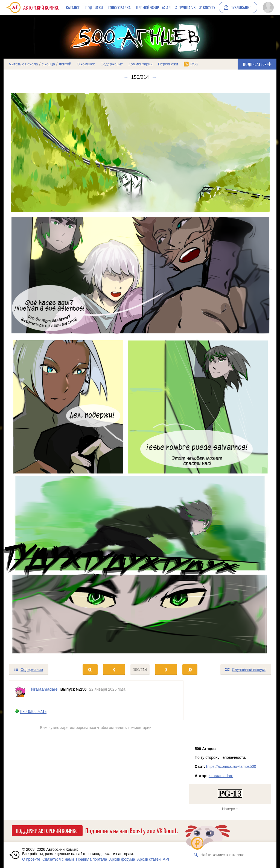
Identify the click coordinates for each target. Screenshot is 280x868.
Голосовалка (119, 7)
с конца (49, 64)
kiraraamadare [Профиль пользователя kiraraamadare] (44, 689)
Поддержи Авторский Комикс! (47, 830)
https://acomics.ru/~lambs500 (231, 766)
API (169, 7)
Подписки (94, 7)
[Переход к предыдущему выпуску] (38, 372)
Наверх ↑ (230, 809)
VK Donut (167, 830)
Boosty (209, 7)
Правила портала (92, 859)
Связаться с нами (58, 859)
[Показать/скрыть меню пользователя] (268, 7)
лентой (65, 64)
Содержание (112, 64)
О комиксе (86, 64)
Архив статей (149, 859)
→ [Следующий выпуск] (154, 77)
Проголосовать (33, 711)
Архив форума (122, 859)
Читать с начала (24, 64)
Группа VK (187, 7)
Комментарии (141, 64)
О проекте (31, 859)
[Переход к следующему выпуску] (140, 372)
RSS (194, 64)
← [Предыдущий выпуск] (126, 77)
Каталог (73, 7)
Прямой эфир (148, 7)
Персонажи (168, 64)
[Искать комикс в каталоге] (196, 855)
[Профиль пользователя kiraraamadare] (20, 692)
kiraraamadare (221, 776)
